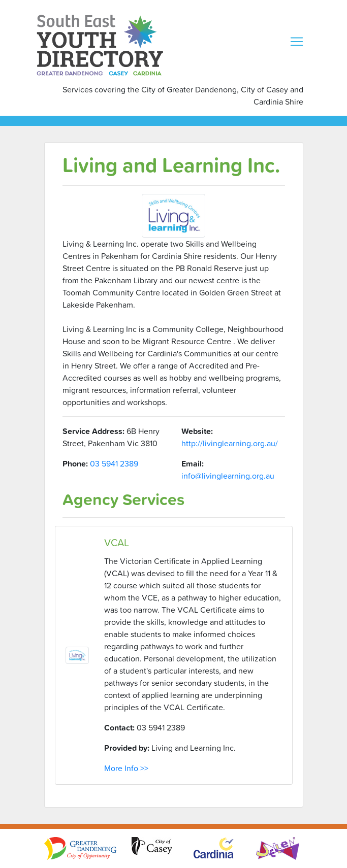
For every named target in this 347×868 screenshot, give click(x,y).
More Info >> (126, 768)
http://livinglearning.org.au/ (230, 443)
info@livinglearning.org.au (228, 476)
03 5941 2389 (114, 463)
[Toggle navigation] (297, 42)
